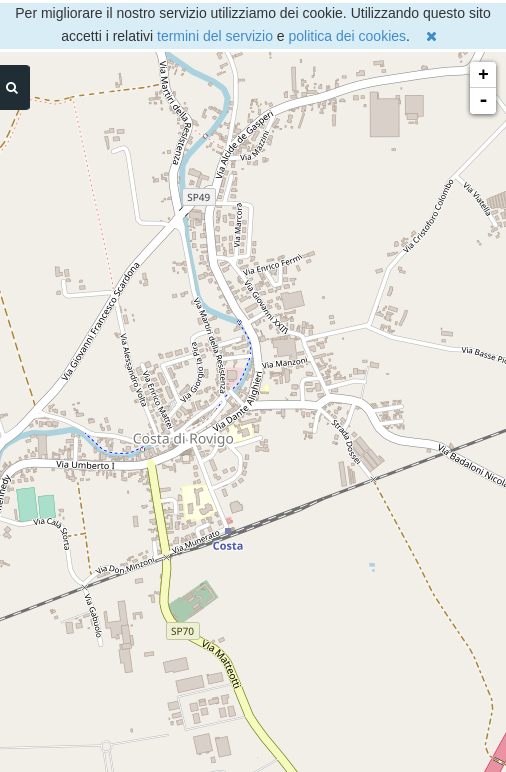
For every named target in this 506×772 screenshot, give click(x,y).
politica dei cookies (348, 36)
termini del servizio (215, 36)
